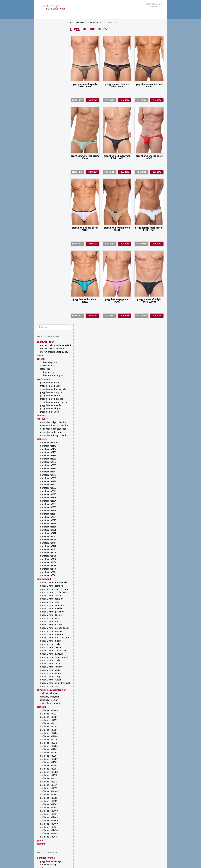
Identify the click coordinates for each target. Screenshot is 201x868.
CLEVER (40, 61)
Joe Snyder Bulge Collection (48, 134)
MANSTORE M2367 (48, 235)
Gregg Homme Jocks (50, 621)
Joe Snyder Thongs (49, 735)
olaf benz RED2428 (49, 576)
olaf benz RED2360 (49, 537)
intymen (41, 126)
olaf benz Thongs (48, 745)
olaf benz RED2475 (49, 582)
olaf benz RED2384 (49, 553)
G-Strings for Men (46, 604)
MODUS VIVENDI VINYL (50, 429)
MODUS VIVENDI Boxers (51, 654)
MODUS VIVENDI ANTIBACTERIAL (47, 305)
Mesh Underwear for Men (50, 784)
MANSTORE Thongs (48, 738)
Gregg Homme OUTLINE (50, 104)
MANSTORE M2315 (48, 216)
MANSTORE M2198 (48, 177)
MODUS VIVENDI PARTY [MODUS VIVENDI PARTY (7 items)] (114, 842)
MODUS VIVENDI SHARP (50, 417)
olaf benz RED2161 (48, 469)
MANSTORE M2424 (48, 274)
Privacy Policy (42, 861)
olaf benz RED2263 (49, 495)
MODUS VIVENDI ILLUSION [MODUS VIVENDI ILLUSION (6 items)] (121, 839)
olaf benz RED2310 (49, 521)
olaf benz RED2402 (49, 560)
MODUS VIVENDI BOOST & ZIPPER (51, 315)
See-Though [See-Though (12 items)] (137, 848)
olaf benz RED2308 (49, 518)
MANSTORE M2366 (48, 232)
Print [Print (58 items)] (118, 848)
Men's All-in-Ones (46, 628)
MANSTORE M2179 (48, 170)
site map (41, 836)
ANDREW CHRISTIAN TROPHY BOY (52, 56)
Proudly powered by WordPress (48, 864)
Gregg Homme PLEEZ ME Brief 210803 (117, 85)
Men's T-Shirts (44, 704)
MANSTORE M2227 (48, 183)
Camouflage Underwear (49, 765)
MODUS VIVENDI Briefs (50, 687)
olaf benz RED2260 (49, 492)
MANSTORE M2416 (48, 261)
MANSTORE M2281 (48, 200)
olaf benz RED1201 (49, 459)
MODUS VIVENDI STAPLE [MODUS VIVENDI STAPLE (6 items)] (88, 845)
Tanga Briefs (46, 697)
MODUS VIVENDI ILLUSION (51, 344)
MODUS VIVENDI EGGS (50, 332)
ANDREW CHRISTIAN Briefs (52, 668)
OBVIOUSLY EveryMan (50, 442)
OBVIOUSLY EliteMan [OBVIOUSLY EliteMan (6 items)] (142, 845)
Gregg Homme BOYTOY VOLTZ (50, 96)
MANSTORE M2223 (48, 180)
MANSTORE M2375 (48, 242)
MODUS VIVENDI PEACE (50, 382)
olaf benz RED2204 (49, 479)
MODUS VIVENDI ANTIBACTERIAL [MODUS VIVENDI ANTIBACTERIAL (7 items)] (81, 839)
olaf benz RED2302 (49, 508)
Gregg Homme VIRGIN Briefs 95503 (117, 229)
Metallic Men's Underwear (50, 787)
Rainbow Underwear (47, 790)
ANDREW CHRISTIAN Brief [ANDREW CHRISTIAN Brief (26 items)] (111, 829)
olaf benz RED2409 (49, 570)
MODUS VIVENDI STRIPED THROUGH (51, 425)
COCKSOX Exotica (48, 71)
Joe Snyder (42, 129)
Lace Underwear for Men (49, 781)
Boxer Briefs (46, 638)
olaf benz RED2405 (49, 563)
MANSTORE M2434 (48, 284)
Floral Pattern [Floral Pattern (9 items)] (105, 833)
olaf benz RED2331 (49, 531)
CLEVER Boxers (47, 641)
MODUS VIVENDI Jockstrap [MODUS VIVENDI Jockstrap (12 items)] (142, 839)
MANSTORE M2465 (48, 287)
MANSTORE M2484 (48, 293)
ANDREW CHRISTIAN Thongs (52, 728)
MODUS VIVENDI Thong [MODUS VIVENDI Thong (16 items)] (109, 844)
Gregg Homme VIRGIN (50, 119)
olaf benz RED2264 (49, 498)
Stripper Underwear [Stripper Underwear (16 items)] (82, 851)
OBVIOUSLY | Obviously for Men (49, 434)
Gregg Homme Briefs (50, 677)
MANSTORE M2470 (48, 290)
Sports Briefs (46, 694)
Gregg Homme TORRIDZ (50, 116)
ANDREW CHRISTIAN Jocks (51, 618)
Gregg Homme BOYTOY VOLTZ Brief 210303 (117, 157)
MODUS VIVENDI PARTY (50, 379)
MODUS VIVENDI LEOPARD (51, 363)
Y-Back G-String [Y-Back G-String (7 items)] (151, 852)
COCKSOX (41, 64)
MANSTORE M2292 (48, 209)
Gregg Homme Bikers (50, 644)
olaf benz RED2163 (49, 472)
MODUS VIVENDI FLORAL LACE (52, 338)
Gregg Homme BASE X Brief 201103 (85, 229)
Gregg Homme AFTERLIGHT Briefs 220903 (149, 301)
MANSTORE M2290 (48, 203)
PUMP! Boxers (47, 660)
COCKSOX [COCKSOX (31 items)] (154, 829)
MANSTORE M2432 (48, 281)
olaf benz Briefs (48, 690)
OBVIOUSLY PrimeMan (50, 449)
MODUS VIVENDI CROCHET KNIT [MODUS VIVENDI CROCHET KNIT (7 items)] (102, 839)
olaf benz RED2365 (49, 544)
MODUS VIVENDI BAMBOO (51, 310)
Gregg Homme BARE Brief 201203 (85, 301)
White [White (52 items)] (140, 851)
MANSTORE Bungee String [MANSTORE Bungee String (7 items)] (117, 836)
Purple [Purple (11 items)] (127, 848)
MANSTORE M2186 (48, 174)
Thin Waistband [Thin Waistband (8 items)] (121, 852)
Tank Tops (45, 707)
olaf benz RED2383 (49, 550)
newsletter (42, 831)
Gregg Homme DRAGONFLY (52, 100)
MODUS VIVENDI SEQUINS (51, 414)
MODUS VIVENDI (44, 301)
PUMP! (40, 586)
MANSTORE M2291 (48, 206)
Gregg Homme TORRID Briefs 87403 (149, 157)
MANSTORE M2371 (48, 238)
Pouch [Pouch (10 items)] (110, 848)
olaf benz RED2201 (49, 476)
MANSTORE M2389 (48, 248)
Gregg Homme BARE (49, 88)
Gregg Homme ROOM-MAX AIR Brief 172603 (149, 229)
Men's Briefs (93, 23)
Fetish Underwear (46, 774)
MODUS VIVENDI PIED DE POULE (51, 387)
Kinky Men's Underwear (49, 778)
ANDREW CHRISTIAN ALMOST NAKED (52, 44)
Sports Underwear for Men (50, 797)
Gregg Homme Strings (51, 607)
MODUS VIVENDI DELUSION (52, 328)
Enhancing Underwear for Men (50, 770)
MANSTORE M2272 (48, 190)
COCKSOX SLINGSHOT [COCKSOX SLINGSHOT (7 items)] (77, 833)
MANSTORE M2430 (48, 277)
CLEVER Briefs (46, 674)
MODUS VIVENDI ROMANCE (52, 407)
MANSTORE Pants (48, 651)
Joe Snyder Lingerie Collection (49, 140)
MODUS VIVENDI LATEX (50, 351)
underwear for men (154, 4)
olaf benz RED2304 (49, 511)
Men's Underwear (78, 23)
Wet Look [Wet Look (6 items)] (131, 852)
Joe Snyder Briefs (48, 681)
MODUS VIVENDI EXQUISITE (52, 335)
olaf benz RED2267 (49, 502)
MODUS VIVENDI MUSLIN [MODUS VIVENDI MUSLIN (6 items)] (98, 842)
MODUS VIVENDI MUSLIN (51, 376)
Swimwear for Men (46, 711)
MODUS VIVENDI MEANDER (52, 367)
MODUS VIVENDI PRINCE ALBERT (51, 396)
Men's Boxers (44, 631)
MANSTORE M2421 (48, 271)
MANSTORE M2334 (48, 222)
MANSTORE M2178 (48, 167)
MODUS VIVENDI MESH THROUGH (50, 371)
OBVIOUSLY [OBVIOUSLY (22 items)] (128, 844)
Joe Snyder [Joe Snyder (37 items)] (148, 832)
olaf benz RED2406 (49, 566)
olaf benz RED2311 (48, 524)
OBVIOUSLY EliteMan (49, 439)
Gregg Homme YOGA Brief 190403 (117, 301)
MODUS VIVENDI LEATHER (51, 354)
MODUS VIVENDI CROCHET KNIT (51, 320)
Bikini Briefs (46, 671)
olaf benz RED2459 (49, 579)
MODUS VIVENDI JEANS (50, 348)
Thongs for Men (45, 725)
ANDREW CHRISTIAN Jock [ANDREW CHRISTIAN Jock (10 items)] (137, 829)
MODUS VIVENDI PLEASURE (52, 391)
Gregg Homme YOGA (49, 122)
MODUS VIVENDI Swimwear (52, 715)
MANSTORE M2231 (48, 187)
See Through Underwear (49, 794)
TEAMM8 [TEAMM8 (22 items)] (109, 851)
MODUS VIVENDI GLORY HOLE (52, 341)
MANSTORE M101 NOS (50, 164)
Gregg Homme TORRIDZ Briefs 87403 (85, 157)
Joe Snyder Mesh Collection (48, 146)
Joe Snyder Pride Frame (51, 151)
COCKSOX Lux (45, 74)
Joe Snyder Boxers (49, 647)
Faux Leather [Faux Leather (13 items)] (92, 833)
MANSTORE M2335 (48, 225)
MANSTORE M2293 (48, 213)
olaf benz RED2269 (49, 505)
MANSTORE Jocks (47, 624)
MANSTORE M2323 (48, 219)
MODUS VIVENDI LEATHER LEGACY (51, 359)
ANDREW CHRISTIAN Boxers (52, 635)
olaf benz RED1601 (49, 463)
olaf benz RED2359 (49, 534)
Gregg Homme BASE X (50, 91)
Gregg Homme (44, 84)
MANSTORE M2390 (48, 251)
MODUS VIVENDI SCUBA (50, 410)
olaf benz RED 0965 (49, 456)
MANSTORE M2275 (48, 196)
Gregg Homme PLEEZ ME (52, 107)
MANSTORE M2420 (48, 268)
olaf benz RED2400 (49, 557)
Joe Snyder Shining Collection (49, 155)
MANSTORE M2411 (48, 255)
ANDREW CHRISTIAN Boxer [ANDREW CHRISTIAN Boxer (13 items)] (83, 829)
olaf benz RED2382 (49, 547)
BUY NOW (92, 100)
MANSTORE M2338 (48, 229)
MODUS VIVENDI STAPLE (50, 420)
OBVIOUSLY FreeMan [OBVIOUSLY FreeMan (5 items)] (155, 845)
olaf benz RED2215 (49, 489)
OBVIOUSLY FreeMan (49, 446)
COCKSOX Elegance (49, 68)
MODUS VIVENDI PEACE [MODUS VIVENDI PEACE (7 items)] (131, 842)
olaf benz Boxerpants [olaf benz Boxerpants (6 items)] (78, 848)
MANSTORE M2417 (48, 264)
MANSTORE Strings (48, 610)
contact (40, 834)
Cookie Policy (53, 861)
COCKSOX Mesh (47, 77)
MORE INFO (77, 100)
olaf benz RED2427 (49, 573)
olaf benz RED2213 (49, 485)
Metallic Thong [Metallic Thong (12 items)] (153, 836)
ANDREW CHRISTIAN (46, 39)
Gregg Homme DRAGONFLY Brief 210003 (85, 85)
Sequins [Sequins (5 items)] (146, 848)
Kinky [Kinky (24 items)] (104, 835)
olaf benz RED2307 (49, 514)
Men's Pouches (45, 701)
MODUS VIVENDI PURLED (51, 401)
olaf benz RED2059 (49, 466)
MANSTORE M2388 (48, 245)
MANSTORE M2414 (48, 258)
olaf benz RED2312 (49, 527)
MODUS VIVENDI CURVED (51, 325)
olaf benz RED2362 (49, 540)
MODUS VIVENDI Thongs (51, 741)
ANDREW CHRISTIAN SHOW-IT (52, 50)
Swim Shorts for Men (50, 721)
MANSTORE (42, 160)
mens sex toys (156, 7)
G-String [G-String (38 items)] (119, 832)
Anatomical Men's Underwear (46, 761)
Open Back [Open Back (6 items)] (103, 848)
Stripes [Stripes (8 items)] (152, 848)
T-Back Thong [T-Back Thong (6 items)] (98, 852)
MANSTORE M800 (48, 297)
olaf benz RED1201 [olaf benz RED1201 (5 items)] (93, 848)
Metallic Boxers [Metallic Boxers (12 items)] (136, 836)
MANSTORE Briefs (48, 684)
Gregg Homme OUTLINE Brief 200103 (149, 85)
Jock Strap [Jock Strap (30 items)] (132, 832)
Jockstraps (42, 614)
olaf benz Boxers (48, 657)
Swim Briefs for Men (50, 718)
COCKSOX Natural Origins (51, 81)
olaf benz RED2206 (49, 482)
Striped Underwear (46, 800)
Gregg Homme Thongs (51, 732)
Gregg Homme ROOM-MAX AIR (52, 111)
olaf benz (42, 453)
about (40, 828)
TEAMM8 (41, 589)
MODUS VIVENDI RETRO (50, 404)
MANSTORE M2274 (48, 193)
